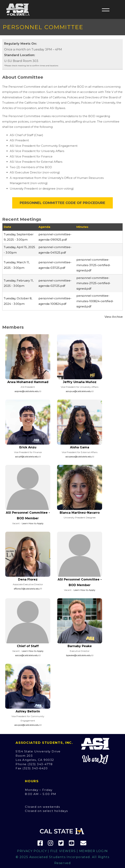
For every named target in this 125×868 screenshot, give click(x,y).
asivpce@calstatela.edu (27, 725)
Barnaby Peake (80, 646)
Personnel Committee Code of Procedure (62, 203)
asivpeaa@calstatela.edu (79, 457)
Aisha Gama (80, 447)
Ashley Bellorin (28, 711)
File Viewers (63, 851)
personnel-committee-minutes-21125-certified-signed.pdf (93, 283)
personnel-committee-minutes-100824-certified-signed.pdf (95, 301)
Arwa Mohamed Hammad (28, 382)
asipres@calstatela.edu (27, 391)
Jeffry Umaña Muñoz (80, 382)
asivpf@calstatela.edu (27, 457)
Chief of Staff (28, 646)
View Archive (114, 317)
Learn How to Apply (33, 523)
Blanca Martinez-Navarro (80, 513)
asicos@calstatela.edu (27, 655)
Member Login (94, 851)
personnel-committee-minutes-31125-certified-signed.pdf (93, 265)
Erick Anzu (28, 447)
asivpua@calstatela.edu (78, 391)
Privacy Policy (32, 851)
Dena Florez (28, 579)
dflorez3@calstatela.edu (27, 589)
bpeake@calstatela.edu (79, 655)
